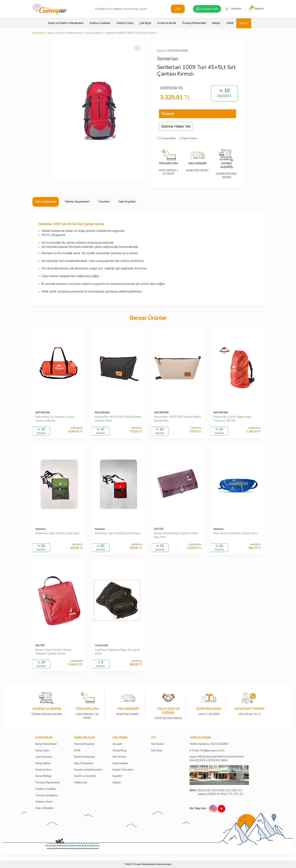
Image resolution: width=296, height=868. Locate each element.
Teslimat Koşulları (84, 744)
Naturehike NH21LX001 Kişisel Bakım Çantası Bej (177, 419)
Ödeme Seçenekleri (77, 202)
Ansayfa (117, 744)
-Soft (128, 864)
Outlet (230, 23)
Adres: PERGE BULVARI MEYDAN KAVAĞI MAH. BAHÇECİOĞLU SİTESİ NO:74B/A (217, 759)
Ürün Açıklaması (46, 202)
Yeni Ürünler (119, 757)
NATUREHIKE (43, 413)
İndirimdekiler (120, 763)
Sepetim (117, 776)
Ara (178, 9)
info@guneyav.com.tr (212, 751)
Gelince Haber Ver (176, 126)
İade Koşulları (127, 202)
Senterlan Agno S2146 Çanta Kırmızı (118, 533)
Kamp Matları (43, 763)
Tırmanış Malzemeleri (194, 23)
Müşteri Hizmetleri (123, 770)
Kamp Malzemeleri (46, 744)
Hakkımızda (81, 783)
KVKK (77, 751)
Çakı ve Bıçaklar (44, 808)
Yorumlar (104, 202)
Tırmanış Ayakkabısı (47, 796)
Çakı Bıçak (145, 23)
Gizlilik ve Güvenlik (85, 776)
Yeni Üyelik (157, 744)
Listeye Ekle (166, 138)
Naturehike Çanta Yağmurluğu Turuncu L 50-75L (232, 419)
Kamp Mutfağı (43, 776)
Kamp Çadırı (43, 751)
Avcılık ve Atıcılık (166, 23)
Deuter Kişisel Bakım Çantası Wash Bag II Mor (176, 535)
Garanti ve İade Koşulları (88, 770)
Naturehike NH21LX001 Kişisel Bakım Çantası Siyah (118, 419)
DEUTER (159, 529)
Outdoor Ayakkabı (100, 23)
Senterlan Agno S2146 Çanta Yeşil (57, 533)
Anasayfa (38, 33)
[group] (99, 110)
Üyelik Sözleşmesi (84, 757)
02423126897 (220, 744)
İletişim (216, 23)
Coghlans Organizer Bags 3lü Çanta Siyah (117, 652)
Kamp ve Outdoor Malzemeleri (66, 23)
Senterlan (168, 59)
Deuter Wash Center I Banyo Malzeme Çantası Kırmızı (53, 652)
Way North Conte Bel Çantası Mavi (235, 533)
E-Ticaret (136, 864)
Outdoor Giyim (125, 23)
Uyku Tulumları (44, 757)
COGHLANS (101, 646)
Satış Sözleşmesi (84, 763)
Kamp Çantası (94, 33)
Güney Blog (119, 751)
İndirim (244, 23)
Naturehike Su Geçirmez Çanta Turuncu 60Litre (55, 419)
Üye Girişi (157, 751)
